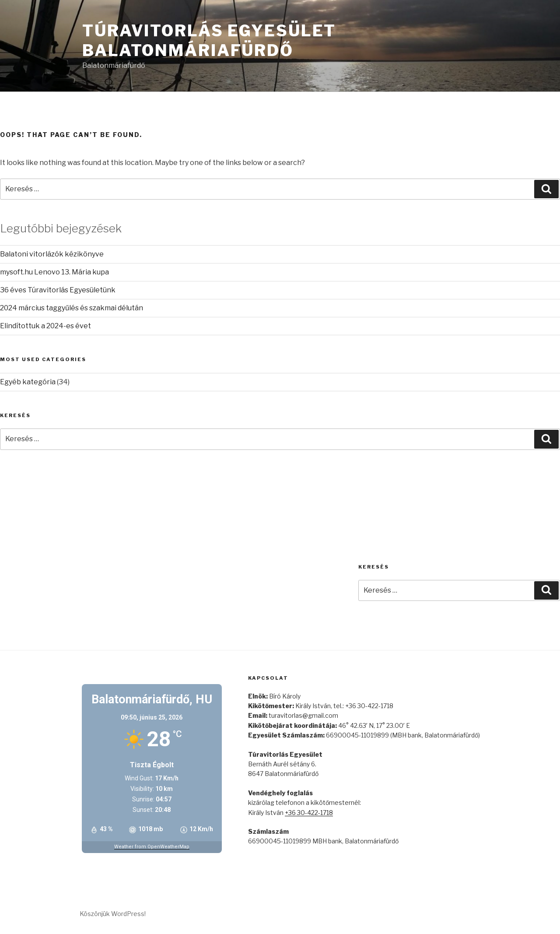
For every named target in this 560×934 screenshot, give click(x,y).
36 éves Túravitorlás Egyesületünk (58, 290)
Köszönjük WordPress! (113, 914)
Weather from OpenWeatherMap (152, 847)
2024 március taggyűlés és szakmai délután (72, 308)
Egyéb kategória (28, 382)
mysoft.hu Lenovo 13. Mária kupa (54, 272)
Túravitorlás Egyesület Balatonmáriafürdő (209, 40)
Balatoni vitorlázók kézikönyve (52, 254)
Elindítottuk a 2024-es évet (45, 326)
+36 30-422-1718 (309, 813)
